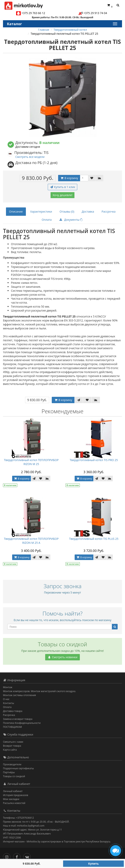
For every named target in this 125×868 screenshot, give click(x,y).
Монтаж (8, 687)
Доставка (88, 211)
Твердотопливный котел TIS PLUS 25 (94, 539)
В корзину (69, 178)
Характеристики (41, 211)
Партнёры (9, 772)
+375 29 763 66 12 (33, 13)
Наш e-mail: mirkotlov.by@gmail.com (24, 826)
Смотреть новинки (62, 657)
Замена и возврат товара (18, 719)
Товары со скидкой (14, 776)
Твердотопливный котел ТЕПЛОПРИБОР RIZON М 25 (31, 462)
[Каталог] (115, 24)
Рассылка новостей (14, 803)
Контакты (9, 703)
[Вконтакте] (28, 856)
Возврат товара (12, 746)
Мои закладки (11, 799)
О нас (6, 699)
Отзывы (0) (67, 211)
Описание (16, 211)
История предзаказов (16, 795)
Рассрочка (108, 211)
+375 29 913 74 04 (95, 13)
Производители (12, 764)
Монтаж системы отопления (20, 695)
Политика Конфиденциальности (22, 723)
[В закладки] (92, 178)
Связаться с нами (13, 742)
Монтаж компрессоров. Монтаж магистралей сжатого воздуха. (39, 691)
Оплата (47, 220)
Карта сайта (10, 750)
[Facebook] (18, 856)
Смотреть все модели (30, 157)
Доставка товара (13, 711)
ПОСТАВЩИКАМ (12, 727)
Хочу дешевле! (62, 195)
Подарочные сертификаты (18, 768)
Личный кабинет (13, 791)
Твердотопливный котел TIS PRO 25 (94, 460)
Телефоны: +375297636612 (18, 818)
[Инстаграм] (8, 856)
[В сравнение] (100, 178)
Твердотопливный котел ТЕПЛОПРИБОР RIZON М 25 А (31, 541)
